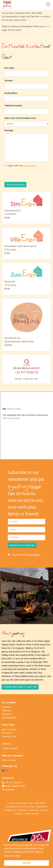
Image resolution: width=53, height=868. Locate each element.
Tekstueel (44, 810)
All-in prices (8, 733)
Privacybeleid (8, 790)
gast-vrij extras (9, 730)
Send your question (15, 185)
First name (9, 68)
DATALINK (22, 810)
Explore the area (10, 748)
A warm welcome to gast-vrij (20, 687)
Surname (8, 81)
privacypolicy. (30, 166)
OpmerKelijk (21, 803)
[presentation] (26, 175)
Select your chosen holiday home (20, 118)
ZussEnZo (7, 714)
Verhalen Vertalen (31, 814)
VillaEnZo (6, 711)
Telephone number (13, 106)
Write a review (9, 760)
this (48, 26)
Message (9, 131)
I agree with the (22, 166)
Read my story (9, 736)
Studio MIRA (39, 803)
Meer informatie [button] (12, 856)
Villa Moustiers (9, 718)
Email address (11, 93)
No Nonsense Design (26, 807)
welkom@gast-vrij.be (14, 786)
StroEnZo (7, 707)
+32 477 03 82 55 (27, 372)
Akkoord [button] (26, 863)
